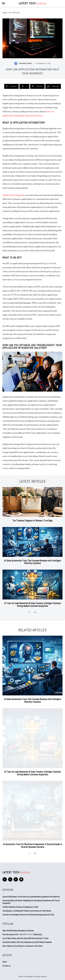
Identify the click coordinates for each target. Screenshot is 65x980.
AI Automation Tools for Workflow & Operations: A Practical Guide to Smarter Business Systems (33, 846)
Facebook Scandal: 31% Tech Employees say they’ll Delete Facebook (27, 942)
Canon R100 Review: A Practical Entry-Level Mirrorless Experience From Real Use (31, 897)
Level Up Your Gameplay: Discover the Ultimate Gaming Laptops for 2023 (28, 915)
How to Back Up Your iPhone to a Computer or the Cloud (22, 946)
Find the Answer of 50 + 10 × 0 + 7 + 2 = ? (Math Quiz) (22, 934)
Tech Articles (14, 13)
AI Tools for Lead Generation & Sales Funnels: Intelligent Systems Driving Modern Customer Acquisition (33, 605)
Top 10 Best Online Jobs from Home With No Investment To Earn (25, 938)
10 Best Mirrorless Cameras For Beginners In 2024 (20, 907)
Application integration (14, 195)
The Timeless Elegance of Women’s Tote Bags (32, 521)
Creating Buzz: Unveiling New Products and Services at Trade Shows (27, 911)
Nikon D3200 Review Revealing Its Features (18, 931)
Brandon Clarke (25, 63)
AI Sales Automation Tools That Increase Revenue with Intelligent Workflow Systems (33, 562)
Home (5, 13)
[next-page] (34, 612)
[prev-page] (30, 612)
